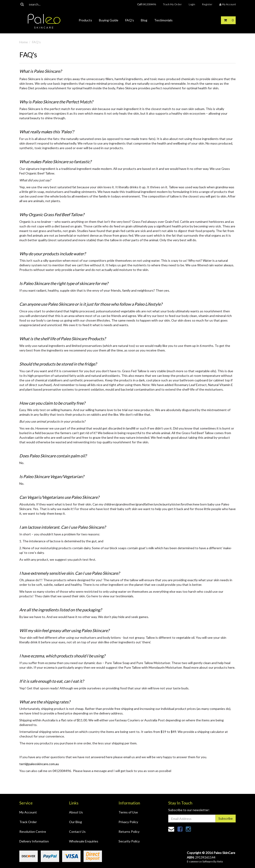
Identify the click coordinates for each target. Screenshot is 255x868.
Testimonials (163, 20)
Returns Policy (129, 832)
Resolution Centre (33, 832)
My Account (28, 812)
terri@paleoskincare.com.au (39, 764)
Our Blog (75, 822)
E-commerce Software (200, 861)
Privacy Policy (128, 822)
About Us (76, 812)
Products (85, 20)
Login (192, 4)
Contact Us (77, 832)
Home (24, 42)
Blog (144, 20)
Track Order (28, 822)
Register (207, 4)
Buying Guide (109, 20)
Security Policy (129, 841)
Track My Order (172, 4)
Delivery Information (34, 841)
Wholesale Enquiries (84, 841)
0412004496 (147, 4)
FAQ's (130, 20)
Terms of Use (128, 812)
